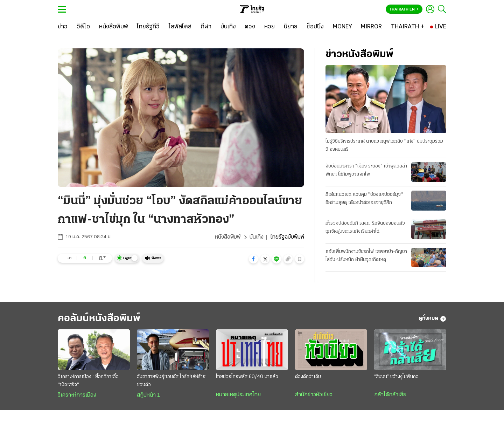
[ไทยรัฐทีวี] (148, 27)
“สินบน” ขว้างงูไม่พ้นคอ (396, 377)
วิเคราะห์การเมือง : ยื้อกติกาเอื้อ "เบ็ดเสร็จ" (88, 381)
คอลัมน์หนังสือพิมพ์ (99, 319)
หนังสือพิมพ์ (228, 237)
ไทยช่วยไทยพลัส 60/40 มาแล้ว (247, 377)
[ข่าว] (63, 27)
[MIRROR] (371, 27)
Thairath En (404, 9)
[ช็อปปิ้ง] (315, 27)
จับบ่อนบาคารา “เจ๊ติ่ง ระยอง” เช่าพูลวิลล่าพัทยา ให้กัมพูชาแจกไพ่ (366, 170)
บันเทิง (257, 237)
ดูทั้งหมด (432, 319)
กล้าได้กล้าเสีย (390, 395)
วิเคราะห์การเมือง (77, 395)
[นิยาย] (291, 27)
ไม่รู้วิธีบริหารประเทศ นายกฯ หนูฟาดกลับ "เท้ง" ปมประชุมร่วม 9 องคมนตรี (384, 145)
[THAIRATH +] (408, 27)
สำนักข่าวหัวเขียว (314, 395)
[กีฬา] (206, 27)
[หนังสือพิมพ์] (114, 27)
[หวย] (269, 27)
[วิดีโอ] (83, 27)
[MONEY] (342, 27)
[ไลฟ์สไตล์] (180, 27)
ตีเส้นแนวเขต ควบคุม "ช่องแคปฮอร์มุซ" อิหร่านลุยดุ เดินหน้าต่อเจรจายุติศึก (364, 199)
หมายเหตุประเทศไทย (238, 395)
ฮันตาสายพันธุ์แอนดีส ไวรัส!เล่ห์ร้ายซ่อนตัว (171, 381)
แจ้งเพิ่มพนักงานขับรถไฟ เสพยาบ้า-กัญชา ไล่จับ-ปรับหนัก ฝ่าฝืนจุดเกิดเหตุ (366, 256)
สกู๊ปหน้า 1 (148, 395)
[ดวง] (250, 27)
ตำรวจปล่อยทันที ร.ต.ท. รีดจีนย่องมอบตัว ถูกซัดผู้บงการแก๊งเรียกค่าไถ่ (365, 227)
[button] (253, 259)
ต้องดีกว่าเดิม (308, 377)
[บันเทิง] (228, 27)
